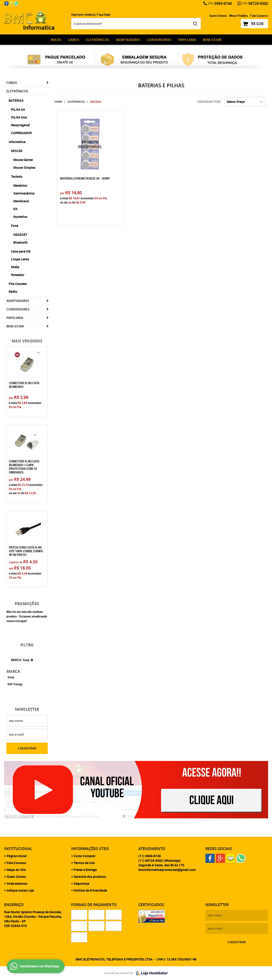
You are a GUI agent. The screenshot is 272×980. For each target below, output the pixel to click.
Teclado (17, 176)
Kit (15, 209)
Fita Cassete (18, 284)
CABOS (74, 40)
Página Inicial (17, 856)
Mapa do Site (16, 870)
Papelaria (187, 40)
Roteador (18, 275)
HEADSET (20, 235)
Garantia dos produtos (90, 877)
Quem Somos (218, 16)
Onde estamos (17, 883)
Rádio (13, 291)
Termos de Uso (84, 863)
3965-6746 (220, 3)
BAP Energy (15, 684)
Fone (15, 226)
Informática (17, 142)
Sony (11, 677)
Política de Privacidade (90, 890)
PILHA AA (18, 109)
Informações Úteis (90, 849)
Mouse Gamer (23, 160)
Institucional (18, 849)
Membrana (21, 201)
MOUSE (17, 151)
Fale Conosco (259, 16)
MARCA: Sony (20, 660)
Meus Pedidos (239, 16)
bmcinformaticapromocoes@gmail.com (167, 870)
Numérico (20, 217)
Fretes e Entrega (85, 870)
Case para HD (21, 251)
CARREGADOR (21, 133)
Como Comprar (85, 856)
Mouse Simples (24, 168)
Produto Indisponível (90, 144)
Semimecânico (24, 193)
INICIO (56, 40)
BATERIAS (16, 100)
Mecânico (20, 185)
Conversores (159, 40)
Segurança (81, 883)
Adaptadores (128, 40)
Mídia (15, 267)
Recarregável (20, 125)
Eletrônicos (98, 40)
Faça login (104, 14)
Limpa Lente (20, 259)
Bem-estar (212, 40)
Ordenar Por (209, 102)
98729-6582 (255, 3)
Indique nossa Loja (20, 890)
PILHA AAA (19, 117)
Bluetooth (20, 242)
